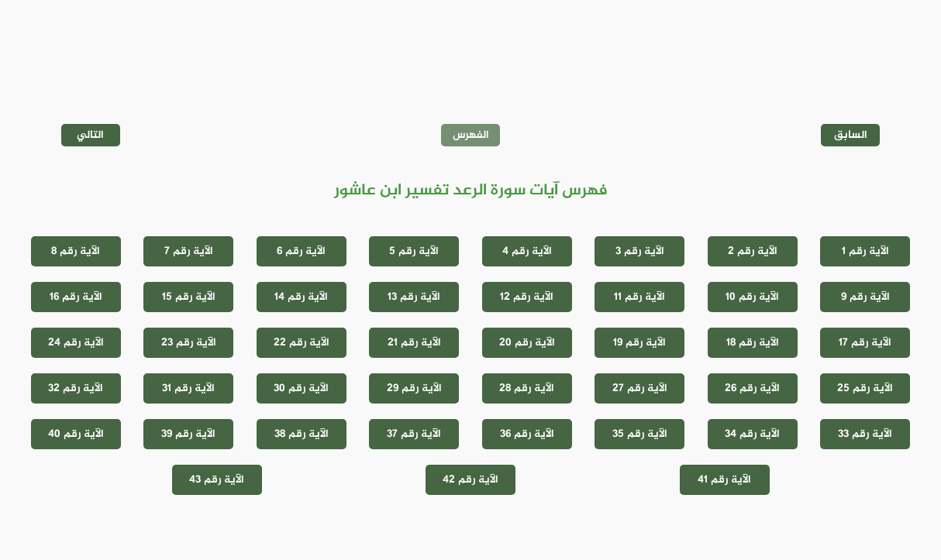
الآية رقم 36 (527, 434)
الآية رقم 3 (640, 251)
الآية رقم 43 (217, 480)
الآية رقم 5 (414, 251)
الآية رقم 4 (527, 251)
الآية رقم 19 (639, 343)
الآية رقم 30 (301, 388)
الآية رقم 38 (302, 434)
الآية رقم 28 (527, 388)
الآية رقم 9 (865, 297)
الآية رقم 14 (301, 297)
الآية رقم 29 (414, 388)
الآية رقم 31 (188, 388)
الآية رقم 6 (301, 251)
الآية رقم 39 (188, 434)
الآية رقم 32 (76, 388)
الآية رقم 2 (753, 251)
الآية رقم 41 (724, 480)
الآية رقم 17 (865, 343)
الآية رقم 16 (76, 297)
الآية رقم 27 (640, 388)
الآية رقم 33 (865, 434)
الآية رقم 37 (414, 434)
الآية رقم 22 (302, 343)
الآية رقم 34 (752, 434)
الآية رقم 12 (527, 297)
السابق (851, 135)
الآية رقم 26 (752, 388)
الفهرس (471, 135)
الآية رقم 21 (414, 343)
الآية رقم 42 (470, 480)
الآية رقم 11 (639, 297)
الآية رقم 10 (752, 297)
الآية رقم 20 (527, 343)
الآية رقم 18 (753, 343)
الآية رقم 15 (189, 297)
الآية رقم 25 (865, 388)
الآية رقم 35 (640, 434)
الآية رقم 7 (189, 251)
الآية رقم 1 (865, 251)
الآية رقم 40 (76, 434)
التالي (90, 135)
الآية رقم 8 (76, 251)
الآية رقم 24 (76, 343)
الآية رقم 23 (189, 343)
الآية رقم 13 (414, 297)
